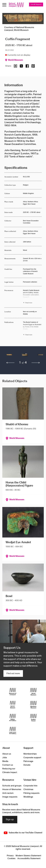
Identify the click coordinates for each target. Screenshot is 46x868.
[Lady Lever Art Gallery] (13, 731)
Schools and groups (12, 786)
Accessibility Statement (29, 858)
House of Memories (12, 789)
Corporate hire (30, 786)
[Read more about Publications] (32, 329)
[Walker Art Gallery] (13, 718)
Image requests (10, 797)
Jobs (5, 758)
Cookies (11, 858)
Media (5, 761)
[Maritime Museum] (33, 705)
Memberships (30, 754)
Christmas (28, 789)
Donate (27, 765)
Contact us (8, 765)
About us (7, 754)
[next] (36, 363)
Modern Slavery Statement (28, 856)
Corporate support (32, 758)
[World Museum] (33, 692)
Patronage (28, 761)
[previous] (10, 363)
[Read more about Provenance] (32, 297)
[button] (9, 356)
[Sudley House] (33, 718)
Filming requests (31, 793)
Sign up (10, 820)
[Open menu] (4, 5)
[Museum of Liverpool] (13, 692)
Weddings (28, 797)
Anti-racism (8, 793)
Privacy (10, 856)
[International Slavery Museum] (13, 705)
